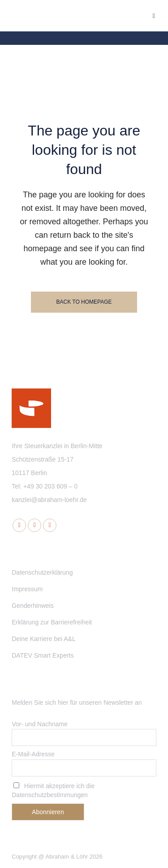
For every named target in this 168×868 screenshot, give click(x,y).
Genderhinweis (32, 606)
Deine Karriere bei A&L (43, 639)
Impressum (27, 589)
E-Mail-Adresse (33, 754)
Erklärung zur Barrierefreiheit (52, 622)
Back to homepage (84, 302)
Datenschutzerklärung (42, 572)
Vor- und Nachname (40, 724)
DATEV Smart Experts (43, 655)
